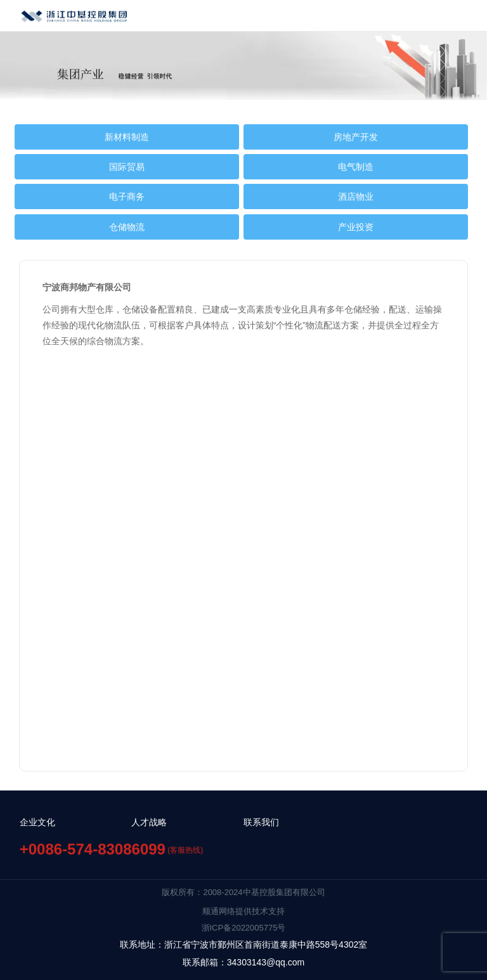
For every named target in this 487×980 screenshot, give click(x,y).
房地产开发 (356, 137)
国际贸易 (127, 167)
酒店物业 (356, 197)
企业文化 (37, 822)
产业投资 (356, 227)
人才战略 (149, 822)
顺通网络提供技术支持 (243, 911)
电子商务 (127, 197)
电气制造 (356, 167)
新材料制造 (127, 137)
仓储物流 (127, 227)
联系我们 (261, 822)
